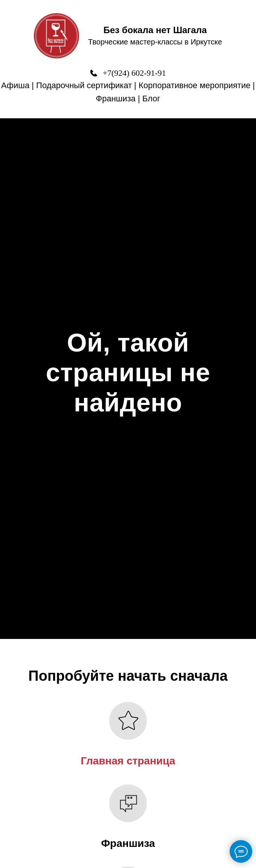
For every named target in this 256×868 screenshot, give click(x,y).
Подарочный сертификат (84, 85)
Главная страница (128, 761)
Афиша (15, 85)
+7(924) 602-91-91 (134, 73)
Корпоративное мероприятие (194, 85)
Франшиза (116, 99)
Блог (151, 99)
